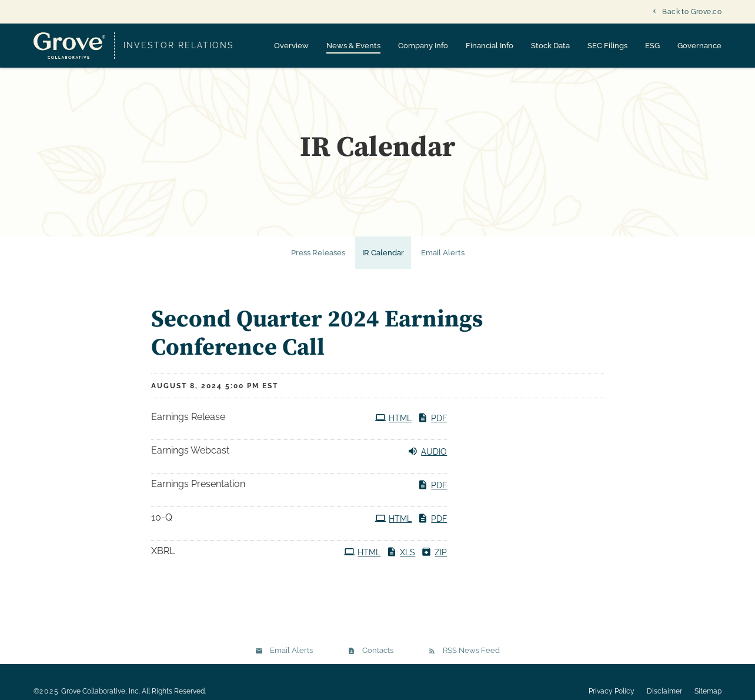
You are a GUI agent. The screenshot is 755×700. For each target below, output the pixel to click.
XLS (401, 559)
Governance (699, 46)
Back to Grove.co (692, 12)
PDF (432, 425)
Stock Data (550, 46)
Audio (427, 459)
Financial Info (490, 46)
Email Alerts (443, 260)
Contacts (378, 658)
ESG (652, 46)
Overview (291, 46)
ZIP (434, 559)
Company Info (423, 46)
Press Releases (318, 260)
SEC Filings (607, 46)
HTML (393, 425)
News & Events (353, 46)
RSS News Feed (471, 658)
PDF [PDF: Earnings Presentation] (432, 492)
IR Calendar (383, 260)
